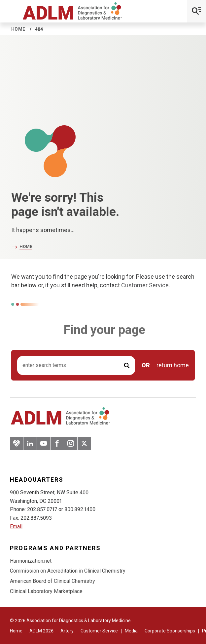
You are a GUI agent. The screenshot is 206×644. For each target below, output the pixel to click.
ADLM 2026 (41, 631)
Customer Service (145, 285)
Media (131, 631)
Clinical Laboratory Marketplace (46, 591)
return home (173, 365)
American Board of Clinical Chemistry (52, 581)
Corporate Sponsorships (170, 631)
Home (18, 29)
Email (16, 526)
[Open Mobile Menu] (196, 11)
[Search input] (76, 365)
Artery (67, 631)
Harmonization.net (31, 561)
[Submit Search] (127, 365)
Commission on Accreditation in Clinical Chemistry (68, 571)
